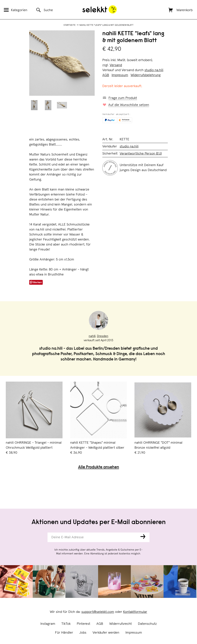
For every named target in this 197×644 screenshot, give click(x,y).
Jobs (83, 633)
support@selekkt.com (98, 612)
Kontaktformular (135, 612)
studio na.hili (154, 70)
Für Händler (64, 633)
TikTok (66, 624)
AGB (100, 624)
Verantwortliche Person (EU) (141, 154)
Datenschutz (147, 624)
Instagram (48, 624)
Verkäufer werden (106, 633)
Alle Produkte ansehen (99, 467)
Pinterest (83, 624)
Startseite (70, 25)
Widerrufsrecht (121, 624)
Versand (116, 65)
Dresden (103, 336)
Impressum (134, 633)
